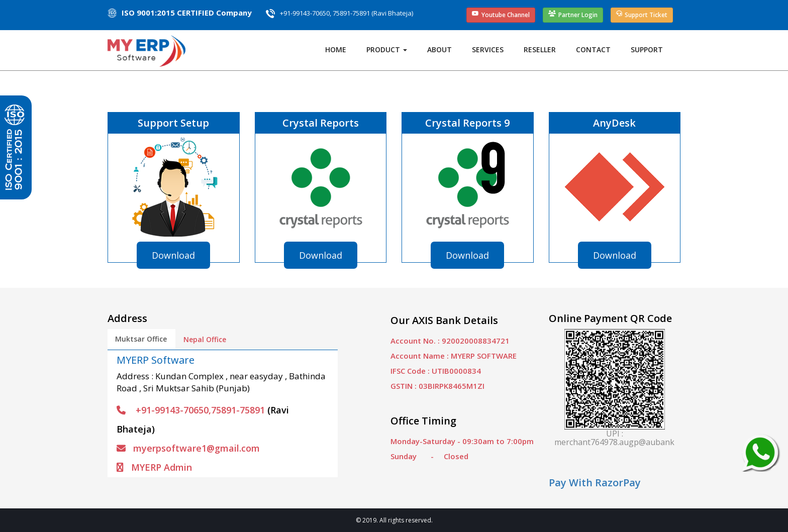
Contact (593, 49)
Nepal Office (205, 339)
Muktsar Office (141, 339)
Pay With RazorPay (595, 483)
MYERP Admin (154, 467)
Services (488, 49)
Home (336, 49)
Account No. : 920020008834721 (450, 341)
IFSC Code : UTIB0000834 (436, 371)
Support (647, 49)
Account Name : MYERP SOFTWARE (454, 356)
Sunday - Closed (429, 456)
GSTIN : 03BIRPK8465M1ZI (437, 386)
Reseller (540, 49)
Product (387, 49)
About (439, 49)
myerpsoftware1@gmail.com (188, 448)
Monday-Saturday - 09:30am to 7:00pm (462, 441)
